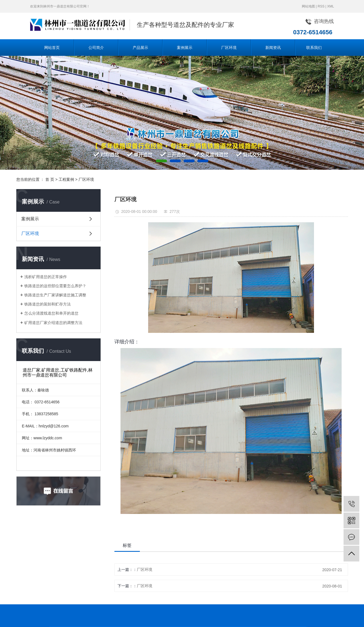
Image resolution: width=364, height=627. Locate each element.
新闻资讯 (273, 48)
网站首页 (52, 48)
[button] (161, 161)
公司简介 (96, 48)
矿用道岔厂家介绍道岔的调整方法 (53, 323)
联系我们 (314, 48)
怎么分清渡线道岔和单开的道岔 (51, 313)
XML (331, 6)
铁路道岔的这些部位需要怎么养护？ (55, 286)
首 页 (50, 179)
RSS (321, 6)
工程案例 (66, 179)
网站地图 (308, 6)
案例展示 (185, 48)
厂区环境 (229, 48)
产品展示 (140, 48)
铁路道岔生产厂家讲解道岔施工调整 (55, 295)
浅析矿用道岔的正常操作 (46, 277)
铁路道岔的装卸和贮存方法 (48, 304)
